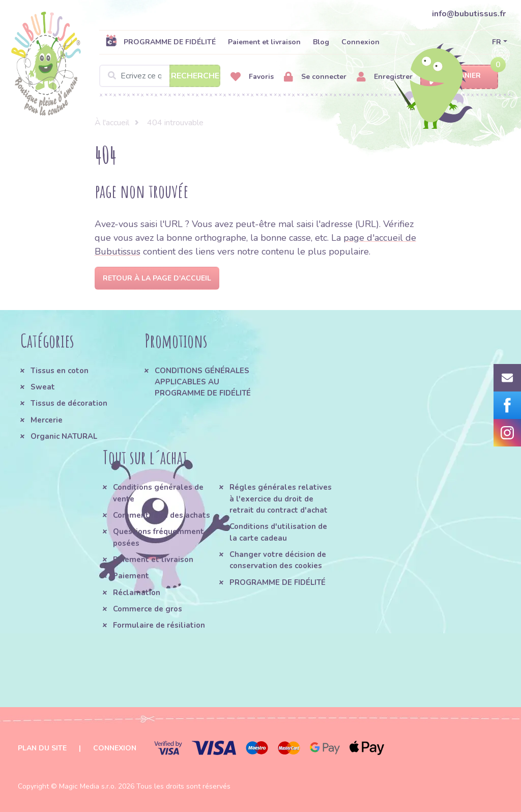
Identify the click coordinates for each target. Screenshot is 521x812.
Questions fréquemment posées (158, 537)
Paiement (131, 576)
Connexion (360, 42)
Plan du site (42, 748)
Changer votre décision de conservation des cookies (278, 560)
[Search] (160, 76)
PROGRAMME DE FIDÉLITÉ (161, 42)
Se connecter (315, 77)
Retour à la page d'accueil (157, 278)
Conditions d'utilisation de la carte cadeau (278, 532)
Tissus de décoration (69, 403)
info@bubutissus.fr (469, 14)
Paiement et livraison (264, 42)
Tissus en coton (60, 371)
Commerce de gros (148, 609)
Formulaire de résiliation (159, 625)
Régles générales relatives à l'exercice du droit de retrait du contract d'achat (281, 499)
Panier (459, 76)
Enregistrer (385, 77)
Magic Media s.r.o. (88, 786)
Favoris (252, 77)
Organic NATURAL (64, 436)
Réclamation (137, 593)
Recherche (195, 76)
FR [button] (497, 42)
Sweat (43, 387)
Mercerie (47, 420)
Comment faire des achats (162, 515)
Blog (321, 42)
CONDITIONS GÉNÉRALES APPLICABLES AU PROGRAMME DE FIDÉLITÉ (203, 382)
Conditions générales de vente (158, 493)
